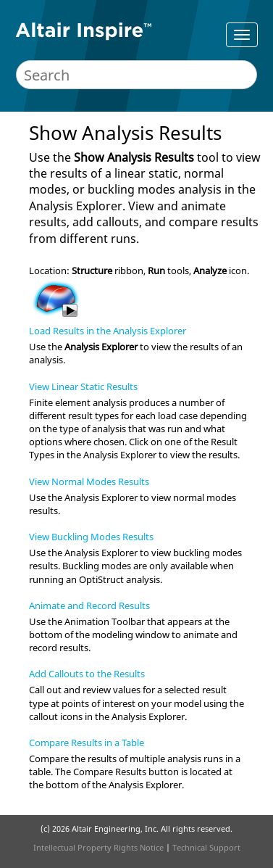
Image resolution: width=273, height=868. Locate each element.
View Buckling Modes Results (91, 537)
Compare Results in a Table (87, 743)
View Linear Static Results (83, 387)
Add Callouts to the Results (87, 674)
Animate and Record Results (89, 605)
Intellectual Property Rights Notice (98, 847)
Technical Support (206, 847)
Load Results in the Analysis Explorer (108, 331)
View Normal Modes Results (89, 481)
